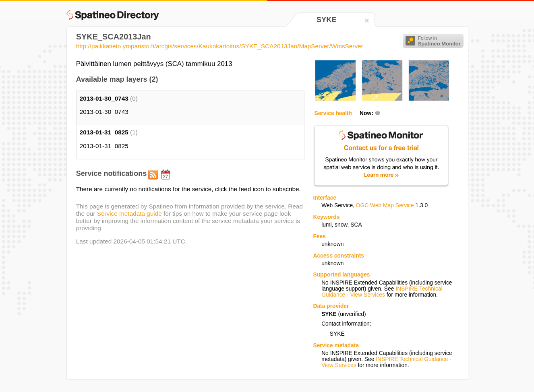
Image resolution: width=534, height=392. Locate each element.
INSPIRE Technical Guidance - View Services (382, 292)
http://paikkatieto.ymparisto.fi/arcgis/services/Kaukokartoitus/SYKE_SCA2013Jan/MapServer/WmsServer (220, 46)
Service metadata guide (129, 214)
